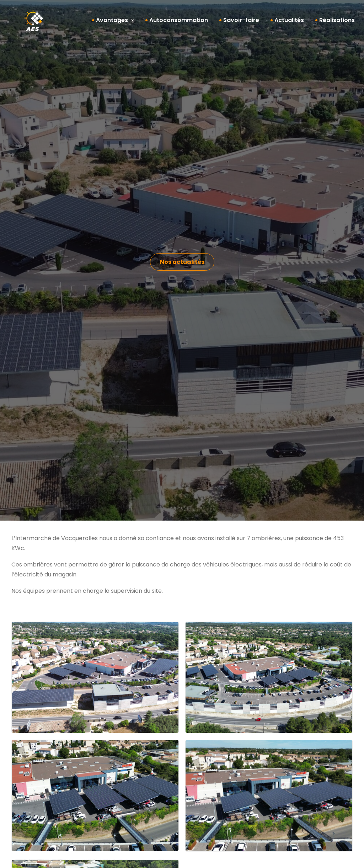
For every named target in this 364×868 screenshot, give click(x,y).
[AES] (23, 23)
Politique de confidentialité (301, 857)
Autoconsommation (179, 23)
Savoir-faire (241, 23)
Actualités (289, 23)
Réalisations (337, 23)
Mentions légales (226, 857)
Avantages (115, 23)
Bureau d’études (42, 775)
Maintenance (38, 805)
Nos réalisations (41, 814)
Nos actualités (128, 818)
